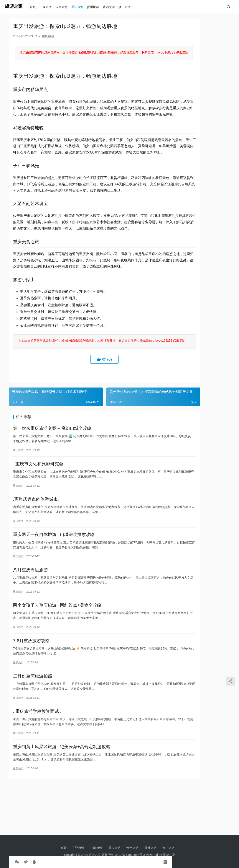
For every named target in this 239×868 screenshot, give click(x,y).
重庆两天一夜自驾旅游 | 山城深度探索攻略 (54, 573)
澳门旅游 (127, 7)
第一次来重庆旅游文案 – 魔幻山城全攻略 (52, 463)
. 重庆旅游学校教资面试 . (37, 756)
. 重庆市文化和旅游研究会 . (39, 500)
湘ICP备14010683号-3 (130, 855)
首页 (35, 7)
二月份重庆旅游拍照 (33, 720)
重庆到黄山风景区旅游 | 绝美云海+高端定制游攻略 (62, 793)
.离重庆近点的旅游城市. (36, 537)
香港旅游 (111, 7)
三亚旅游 (48, 7)
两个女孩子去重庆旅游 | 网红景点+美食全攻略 (57, 647)
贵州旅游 (95, 7)
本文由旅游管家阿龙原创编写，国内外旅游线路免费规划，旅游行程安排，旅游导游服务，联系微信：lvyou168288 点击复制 (86, 372)
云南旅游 (63, 7)
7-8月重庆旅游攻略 (31, 683)
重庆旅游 (79, 7)
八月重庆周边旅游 (30, 610)
